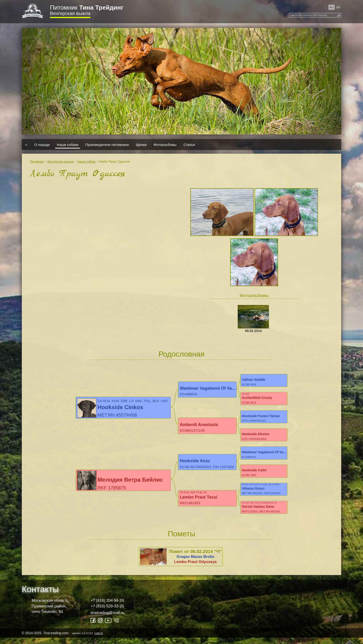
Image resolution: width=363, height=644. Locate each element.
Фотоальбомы (165, 144)
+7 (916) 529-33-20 (107, 612)
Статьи (189, 144)
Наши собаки (67, 144)
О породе (42, 144)
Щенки (141, 144)
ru (332, 7)
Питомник (87, 8)
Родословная (181, 354)
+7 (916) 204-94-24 (107, 607)
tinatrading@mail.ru (107, 619)
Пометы (181, 540)
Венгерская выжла (70, 13)
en (338, 7)
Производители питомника (107, 144)
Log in (99, 639)
